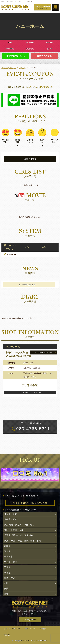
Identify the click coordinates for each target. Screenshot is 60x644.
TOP (10, 43)
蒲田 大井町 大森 (14, 530)
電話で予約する (44, 56)
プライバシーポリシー (12, 629)
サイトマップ (30, 629)
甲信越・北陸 (11, 562)
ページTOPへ (31, 620)
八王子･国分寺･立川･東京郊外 (19, 535)
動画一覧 (50, 43)
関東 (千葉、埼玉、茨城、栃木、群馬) (23, 541)
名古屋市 (8, 557)
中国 (6, 583)
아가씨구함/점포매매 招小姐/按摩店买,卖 (30, 503)
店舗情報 (30, 49)
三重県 (7, 567)
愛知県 (7, 551)
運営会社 (7, 635)
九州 (6, 594)
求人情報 (43, 629)
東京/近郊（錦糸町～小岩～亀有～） (21, 525)
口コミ (50, 49)
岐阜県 (7, 573)
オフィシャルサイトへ (43, 352)
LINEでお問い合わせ (16, 56)
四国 (6, 589)
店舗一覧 (22, 68)
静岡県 (7, 546)
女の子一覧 (30, 43)
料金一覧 (10, 49)
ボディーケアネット (9, 68)
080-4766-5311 (30, 426)
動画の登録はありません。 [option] (30, 217)
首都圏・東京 (11, 519)
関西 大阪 (10, 578)
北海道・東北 (11, 514)
